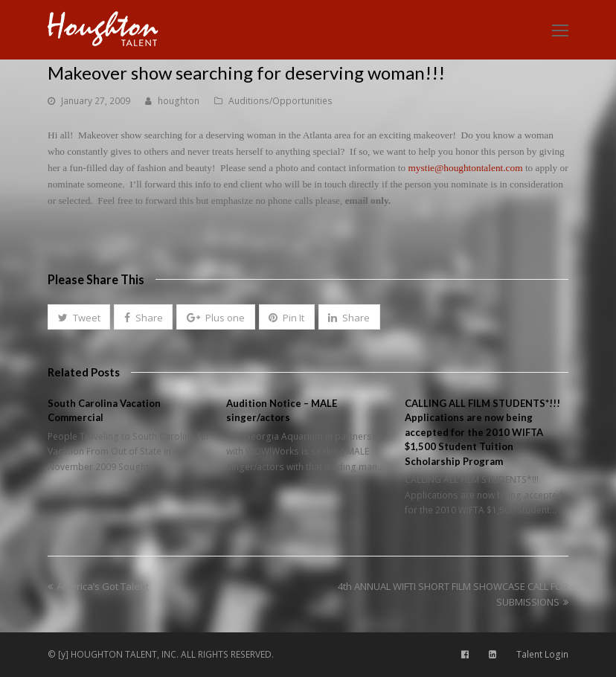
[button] (79, 317)
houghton (179, 101)
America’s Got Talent (98, 586)
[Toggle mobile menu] (560, 30)
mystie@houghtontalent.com (465, 168)
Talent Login (542, 654)
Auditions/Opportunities (280, 101)
